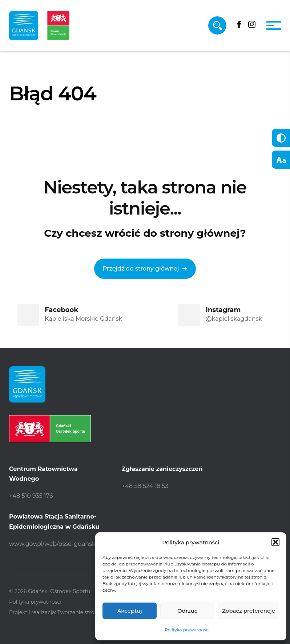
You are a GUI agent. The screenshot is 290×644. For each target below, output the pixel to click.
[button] (275, 542)
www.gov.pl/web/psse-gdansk (52, 544)
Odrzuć (188, 611)
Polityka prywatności (187, 630)
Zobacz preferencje (249, 611)
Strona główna (35, 131)
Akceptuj (129, 611)
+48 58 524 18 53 (145, 486)
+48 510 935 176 (31, 496)
